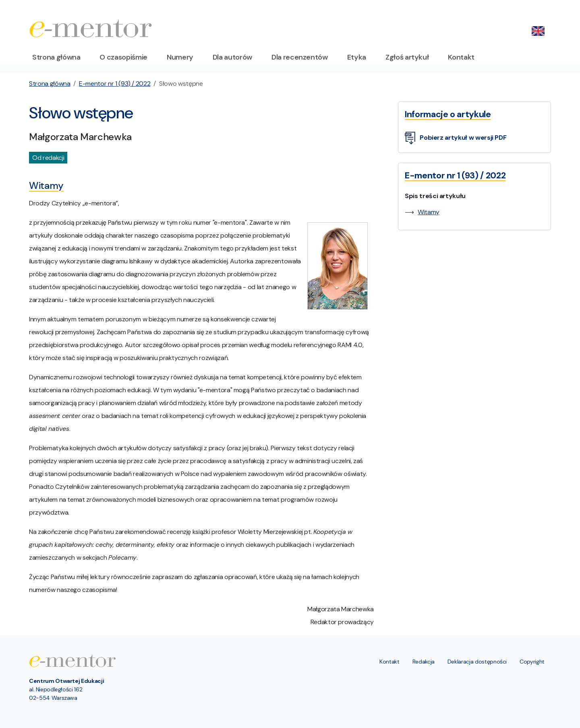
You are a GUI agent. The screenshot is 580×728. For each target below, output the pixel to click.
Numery (180, 57)
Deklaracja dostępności (477, 662)
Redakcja (424, 662)
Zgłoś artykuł (407, 57)
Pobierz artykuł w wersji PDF (456, 138)
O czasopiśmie (123, 57)
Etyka (357, 57)
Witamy (429, 212)
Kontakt (461, 57)
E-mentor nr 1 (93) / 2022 (115, 84)
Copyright (532, 662)
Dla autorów (232, 57)
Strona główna (56, 57)
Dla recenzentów (300, 57)
